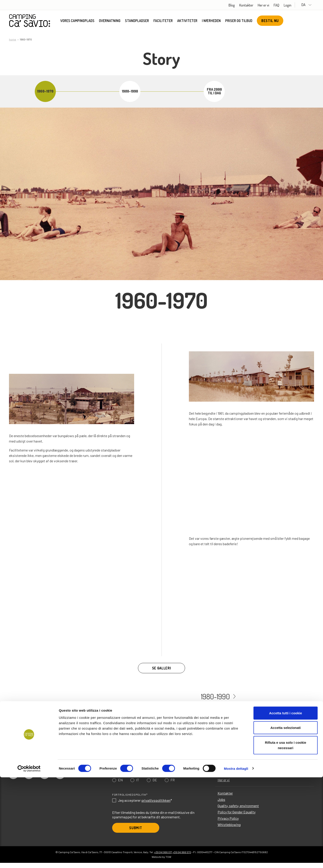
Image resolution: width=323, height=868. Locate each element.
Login (295, 5)
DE (155, 785)
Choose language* (126, 778)
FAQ (284, 5)
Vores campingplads (77, 21)
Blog (239, 5)
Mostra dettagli (236, 859)
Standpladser (137, 21)
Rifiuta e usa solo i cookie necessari (286, 836)
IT (138, 785)
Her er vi (271, 5)
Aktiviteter (187, 21)
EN (120, 785)
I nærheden (211, 21)
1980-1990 (214, 701)
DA (310, 5)
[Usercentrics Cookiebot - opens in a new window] (29, 859)
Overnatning (110, 21)
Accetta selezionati (285, 818)
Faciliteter (163, 21)
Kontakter (253, 5)
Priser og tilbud (239, 21)
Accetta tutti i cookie (286, 804)
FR (173, 785)
